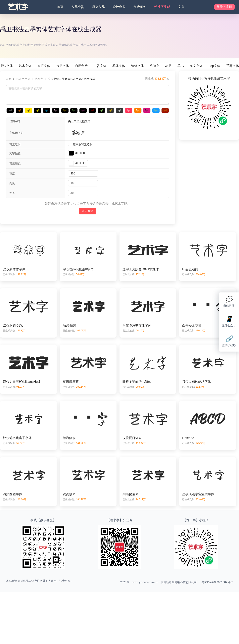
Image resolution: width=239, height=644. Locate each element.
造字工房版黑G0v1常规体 (141, 269)
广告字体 (100, 66)
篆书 (168, 66)
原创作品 (98, 7)
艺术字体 (25, 66)
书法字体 (6, 66)
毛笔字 (155, 66)
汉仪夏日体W (132, 438)
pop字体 (214, 66)
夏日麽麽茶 (71, 382)
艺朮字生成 (162, 7)
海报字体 (44, 66)
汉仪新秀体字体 (14, 269)
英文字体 (196, 66)
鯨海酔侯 (69, 438)
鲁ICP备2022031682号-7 (217, 582)
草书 (181, 66)
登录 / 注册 (224, 7)
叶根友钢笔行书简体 (137, 382)
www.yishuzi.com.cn (145, 582)
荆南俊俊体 (130, 494)
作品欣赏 (78, 7)
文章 (181, 7)
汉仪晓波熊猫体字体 (137, 325)
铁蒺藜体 (69, 494)
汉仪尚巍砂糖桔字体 (197, 382)
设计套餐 (119, 7)
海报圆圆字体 (13, 494)
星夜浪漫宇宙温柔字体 (198, 494)
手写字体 (233, 66)
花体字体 (119, 66)
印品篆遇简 (190, 269)
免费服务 (140, 7)
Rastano (188, 438)
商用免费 (81, 66)
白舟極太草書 (192, 325)
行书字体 (63, 66)
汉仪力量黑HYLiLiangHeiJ (22, 382)
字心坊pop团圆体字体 (78, 269)
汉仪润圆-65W (13, 325)
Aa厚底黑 (70, 325)
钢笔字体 (137, 66)
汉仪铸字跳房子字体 (17, 438)
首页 (60, 7)
